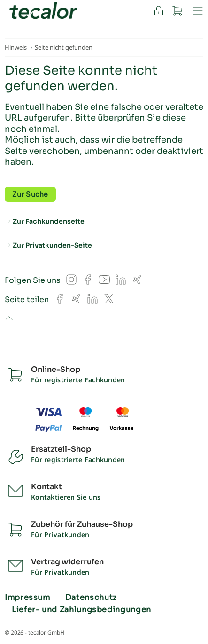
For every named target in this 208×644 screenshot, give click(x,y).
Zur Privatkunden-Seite (52, 245)
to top (9, 319)
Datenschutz (91, 598)
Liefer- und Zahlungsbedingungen (81, 610)
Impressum (27, 598)
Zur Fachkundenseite (49, 221)
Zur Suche (30, 194)
